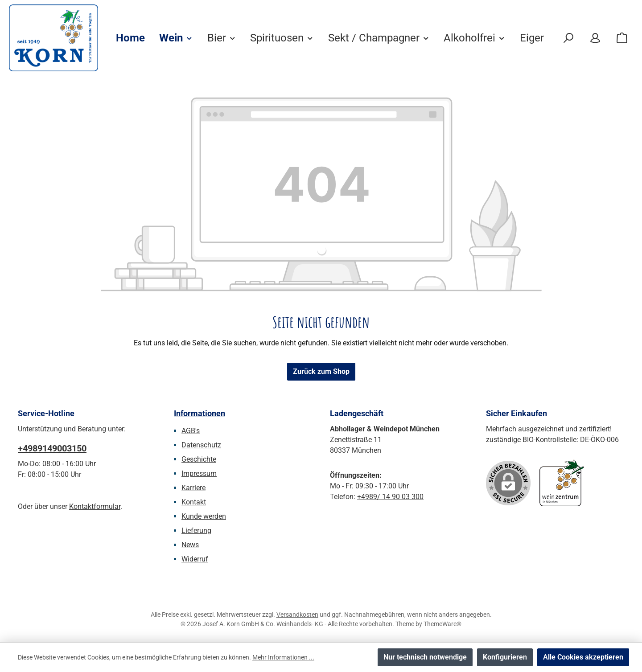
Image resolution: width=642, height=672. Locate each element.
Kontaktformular (95, 506)
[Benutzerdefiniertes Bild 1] (562, 483)
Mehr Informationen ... (283, 657)
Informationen (200, 413)
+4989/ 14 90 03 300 (390, 497)
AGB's (191, 431)
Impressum (199, 473)
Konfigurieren (505, 657)
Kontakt (194, 502)
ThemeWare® (442, 624)
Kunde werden (204, 516)
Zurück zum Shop (321, 371)
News (190, 545)
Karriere (193, 488)
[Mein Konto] (595, 38)
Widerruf (195, 559)
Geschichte (199, 459)
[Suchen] (568, 38)
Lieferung (196, 531)
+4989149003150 (52, 448)
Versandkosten (297, 615)
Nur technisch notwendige (425, 657)
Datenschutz (201, 445)
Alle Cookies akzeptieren (583, 657)
